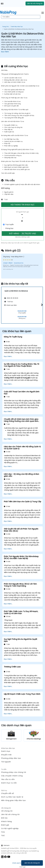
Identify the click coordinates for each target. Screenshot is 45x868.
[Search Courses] (21, 17)
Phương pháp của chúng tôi (14, 772)
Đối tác (4, 818)
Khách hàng (6, 821)
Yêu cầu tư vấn (8, 779)
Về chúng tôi (7, 811)
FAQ (3, 832)
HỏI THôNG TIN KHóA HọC (23, 205)
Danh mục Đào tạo (17, 27)
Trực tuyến (10, 224)
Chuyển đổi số (8, 793)
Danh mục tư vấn (9, 783)
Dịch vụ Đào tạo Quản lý (12, 797)
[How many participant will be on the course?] (22, 218)
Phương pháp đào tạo (11, 758)
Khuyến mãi (6, 755)
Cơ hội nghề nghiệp (10, 828)
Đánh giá (5, 825)
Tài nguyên (6, 762)
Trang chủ (6, 27)
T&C (3, 835)
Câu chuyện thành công (12, 776)
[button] (41, 305)
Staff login (23, 867)
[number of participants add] (22, 221)
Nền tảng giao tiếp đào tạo (13, 800)
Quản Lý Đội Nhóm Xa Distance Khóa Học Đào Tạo (19, 29)
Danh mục (6, 751)
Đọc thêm (5, 52)
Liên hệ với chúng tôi (32, 863)
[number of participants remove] (22, 215)
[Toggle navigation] (43, 13)
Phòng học (9, 228)
